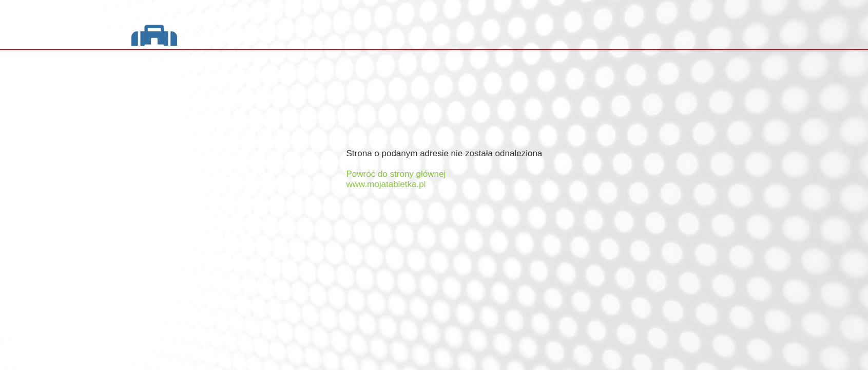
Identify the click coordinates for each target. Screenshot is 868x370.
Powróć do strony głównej (396, 174)
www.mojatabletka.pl (386, 184)
